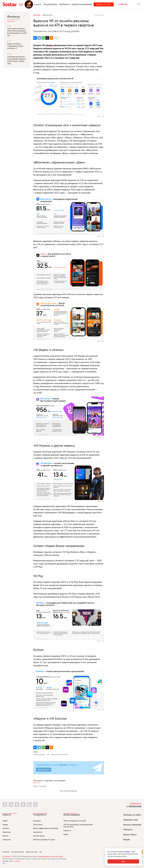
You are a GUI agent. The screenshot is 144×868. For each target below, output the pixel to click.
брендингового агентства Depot (51, 856)
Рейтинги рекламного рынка (44, 840)
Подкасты (67, 831)
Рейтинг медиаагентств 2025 (75, 821)
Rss (41, 852)
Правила (43, 786)
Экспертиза (38, 832)
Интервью (37, 821)
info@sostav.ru (135, 803)
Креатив (6, 828)
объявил (49, 45)
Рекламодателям (18, 852)
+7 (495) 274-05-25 (134, 806)
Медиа (5, 825)
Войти (36, 786)
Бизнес (5, 836)
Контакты (6, 852)
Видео (66, 834)
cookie (127, 852)
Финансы (13, 16)
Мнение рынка (39, 836)
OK (123, 861)
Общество (7, 840)
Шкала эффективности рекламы (46, 828)
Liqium (17, 861)
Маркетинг (7, 832)
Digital (5, 821)
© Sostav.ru (7, 856)
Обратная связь (32, 852)
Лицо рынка (38, 825)
